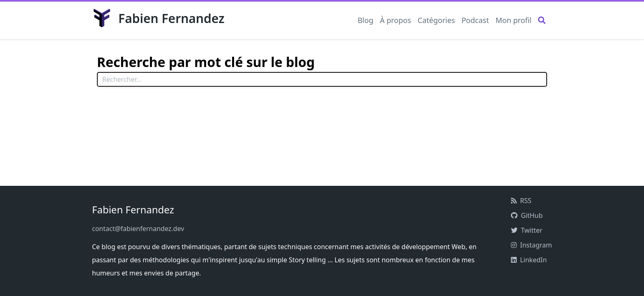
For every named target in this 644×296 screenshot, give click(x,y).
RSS (521, 201)
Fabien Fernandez (158, 18)
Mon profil (513, 20)
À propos (396, 20)
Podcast (475, 20)
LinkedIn (529, 260)
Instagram (531, 245)
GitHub (527, 215)
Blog (366, 20)
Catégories (436, 20)
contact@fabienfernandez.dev (138, 229)
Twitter (527, 230)
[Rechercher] (542, 24)
